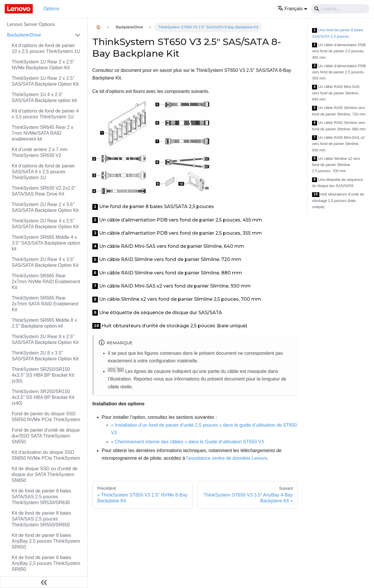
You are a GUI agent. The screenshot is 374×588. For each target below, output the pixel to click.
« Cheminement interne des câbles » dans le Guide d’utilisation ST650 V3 (187, 442)
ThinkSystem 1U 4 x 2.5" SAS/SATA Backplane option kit (44, 97)
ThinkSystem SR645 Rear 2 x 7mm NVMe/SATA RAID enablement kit (43, 133)
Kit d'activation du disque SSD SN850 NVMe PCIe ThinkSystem (46, 455)
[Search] (340, 9)
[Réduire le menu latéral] (44, 582)
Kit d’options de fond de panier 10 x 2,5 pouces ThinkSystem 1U (46, 48)
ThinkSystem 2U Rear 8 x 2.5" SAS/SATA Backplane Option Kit (45, 339)
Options (51, 9)
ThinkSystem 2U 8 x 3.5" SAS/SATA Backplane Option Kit (45, 356)
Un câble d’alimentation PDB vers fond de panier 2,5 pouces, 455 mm (339, 51)
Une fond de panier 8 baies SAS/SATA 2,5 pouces (338, 33)
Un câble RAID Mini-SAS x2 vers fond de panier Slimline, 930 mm (338, 144)
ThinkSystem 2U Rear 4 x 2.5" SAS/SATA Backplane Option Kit (45, 224)
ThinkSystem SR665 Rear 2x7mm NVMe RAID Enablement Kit (46, 282)
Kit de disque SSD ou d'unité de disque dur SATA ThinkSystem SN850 (45, 474)
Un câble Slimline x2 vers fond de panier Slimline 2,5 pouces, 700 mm (336, 165)
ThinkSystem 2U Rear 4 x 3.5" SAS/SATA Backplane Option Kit (45, 262)
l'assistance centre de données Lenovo (227, 458)
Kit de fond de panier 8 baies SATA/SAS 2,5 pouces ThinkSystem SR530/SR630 (41, 497)
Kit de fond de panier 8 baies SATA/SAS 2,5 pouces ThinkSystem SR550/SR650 (41, 519)
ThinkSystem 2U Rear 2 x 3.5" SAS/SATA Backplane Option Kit (45, 207)
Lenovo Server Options (31, 24)
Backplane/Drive (24, 35)
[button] (292, 9)
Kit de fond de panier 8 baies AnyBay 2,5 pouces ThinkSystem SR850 (46, 563)
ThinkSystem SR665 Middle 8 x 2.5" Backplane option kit (44, 323)
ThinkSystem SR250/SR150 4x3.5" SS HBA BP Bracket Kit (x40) (43, 397)
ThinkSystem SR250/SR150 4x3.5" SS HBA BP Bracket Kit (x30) (43, 375)
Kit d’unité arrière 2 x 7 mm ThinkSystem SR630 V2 (40, 152)
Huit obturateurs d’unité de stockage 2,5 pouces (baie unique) (338, 200)
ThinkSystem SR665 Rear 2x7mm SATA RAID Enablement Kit (45, 304)
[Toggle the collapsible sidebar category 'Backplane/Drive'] (78, 35)
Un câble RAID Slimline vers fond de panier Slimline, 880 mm (339, 126)
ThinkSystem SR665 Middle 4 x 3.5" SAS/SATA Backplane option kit (46, 243)
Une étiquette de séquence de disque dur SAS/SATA (337, 183)
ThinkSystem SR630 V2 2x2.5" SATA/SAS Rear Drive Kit (44, 191)
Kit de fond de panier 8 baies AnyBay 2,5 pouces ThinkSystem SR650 (46, 541)
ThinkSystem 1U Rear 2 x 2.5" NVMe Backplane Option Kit (43, 65)
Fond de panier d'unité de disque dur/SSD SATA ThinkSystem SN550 (46, 436)
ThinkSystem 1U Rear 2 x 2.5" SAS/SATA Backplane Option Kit (45, 81)
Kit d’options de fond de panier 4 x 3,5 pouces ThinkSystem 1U (45, 114)
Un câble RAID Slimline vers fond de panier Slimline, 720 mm (339, 111)
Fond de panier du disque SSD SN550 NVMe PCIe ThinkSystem (46, 417)
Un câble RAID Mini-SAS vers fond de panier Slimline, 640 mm (336, 93)
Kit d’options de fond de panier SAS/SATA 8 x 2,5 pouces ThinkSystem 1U (43, 172)
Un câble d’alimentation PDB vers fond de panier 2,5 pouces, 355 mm (339, 72)
